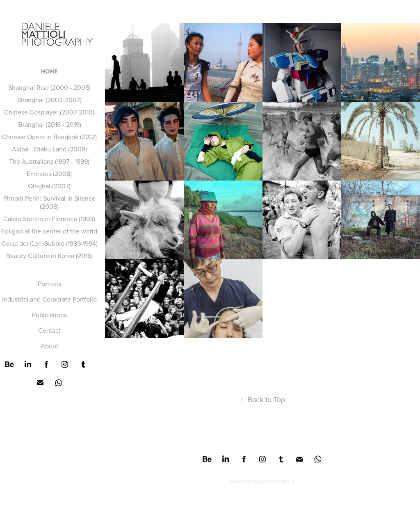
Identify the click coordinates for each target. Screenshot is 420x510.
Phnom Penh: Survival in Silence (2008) (49, 202)
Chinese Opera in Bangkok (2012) (49, 137)
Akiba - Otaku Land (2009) (49, 149)
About (49, 346)
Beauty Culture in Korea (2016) (49, 256)
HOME (49, 72)
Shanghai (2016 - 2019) (49, 124)
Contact (49, 330)
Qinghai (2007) (49, 186)
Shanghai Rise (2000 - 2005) (49, 87)
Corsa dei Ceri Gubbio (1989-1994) (49, 243)
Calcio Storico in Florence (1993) (49, 219)
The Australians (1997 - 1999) (49, 161)
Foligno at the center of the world (49, 231)
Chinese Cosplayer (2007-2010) (49, 112)
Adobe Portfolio (277, 481)
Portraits (49, 284)
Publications (49, 315)
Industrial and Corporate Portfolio (49, 299)
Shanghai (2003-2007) (49, 100)
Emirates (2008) (49, 174)
